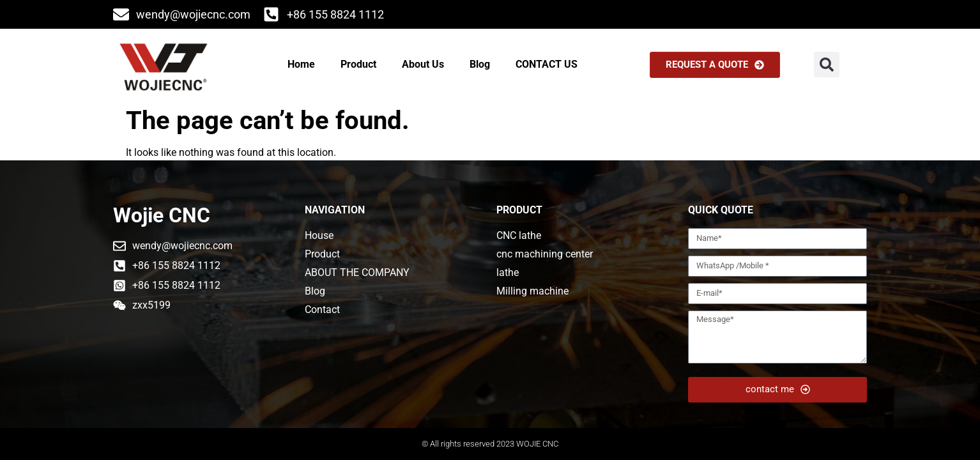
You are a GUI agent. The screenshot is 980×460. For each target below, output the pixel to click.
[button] (827, 65)
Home (301, 64)
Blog (480, 64)
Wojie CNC (162, 215)
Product (358, 64)
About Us (423, 64)
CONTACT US (547, 64)
